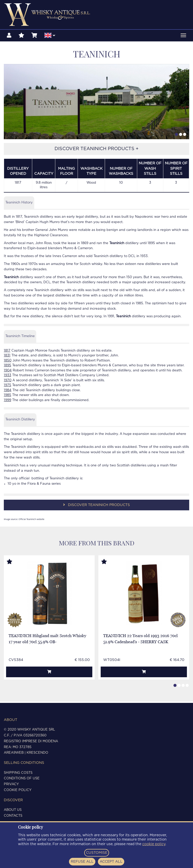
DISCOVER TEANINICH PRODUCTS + (96, 150)
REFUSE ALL (82, 862)
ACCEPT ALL (111, 862)
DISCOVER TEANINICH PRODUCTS (96, 506)
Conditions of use (22, 778)
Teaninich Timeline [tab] (20, 337)
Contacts (13, 816)
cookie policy (154, 844)
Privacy (11, 784)
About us (13, 810)
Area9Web (14, 753)
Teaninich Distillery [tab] (20, 421)
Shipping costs (18, 773)
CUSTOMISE (97, 853)
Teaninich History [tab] (19, 204)
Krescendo (37, 753)
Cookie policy (18, 790)
